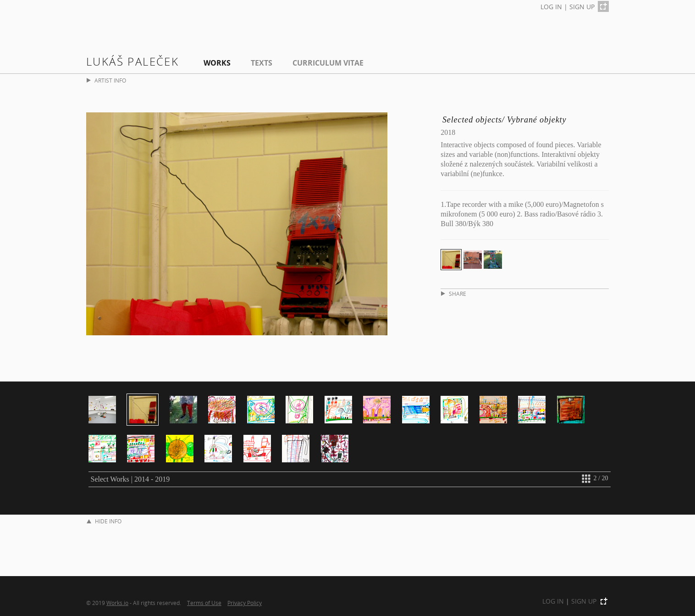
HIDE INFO (104, 521)
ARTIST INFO (106, 80)
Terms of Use (204, 603)
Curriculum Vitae (328, 63)
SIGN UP (582, 7)
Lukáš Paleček (132, 61)
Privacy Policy (245, 603)
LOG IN (551, 7)
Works (217, 63)
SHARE (454, 294)
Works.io (117, 603)
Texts (262, 63)
